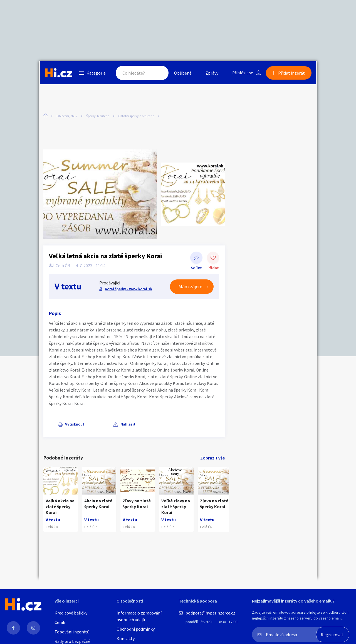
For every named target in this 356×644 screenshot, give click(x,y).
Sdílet (196, 259)
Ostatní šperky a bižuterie (136, 117)
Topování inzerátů (72, 632)
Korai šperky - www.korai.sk (128, 289)
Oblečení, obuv (67, 117)
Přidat (213, 259)
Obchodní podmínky (136, 629)
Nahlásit (99, 425)
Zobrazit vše (212, 458)
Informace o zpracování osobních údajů (139, 616)
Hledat (158, 73)
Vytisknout (66, 425)
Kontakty (126, 638)
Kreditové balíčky (71, 613)
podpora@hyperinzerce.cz (210, 613)
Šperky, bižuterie (98, 117)
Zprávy (211, 73)
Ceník (60, 622)
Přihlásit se (242, 73)
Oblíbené (182, 73)
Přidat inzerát (293, 73)
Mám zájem (190, 287)
